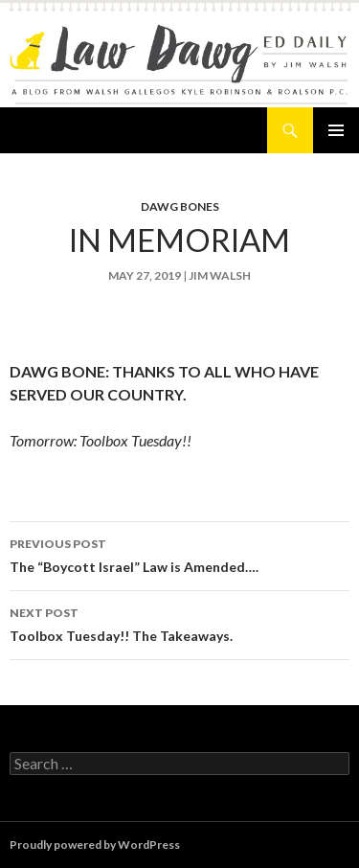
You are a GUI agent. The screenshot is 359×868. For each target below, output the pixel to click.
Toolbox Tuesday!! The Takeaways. (179, 623)
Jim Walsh (220, 275)
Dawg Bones (180, 206)
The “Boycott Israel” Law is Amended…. (179, 554)
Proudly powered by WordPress (95, 845)
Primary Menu (336, 130)
